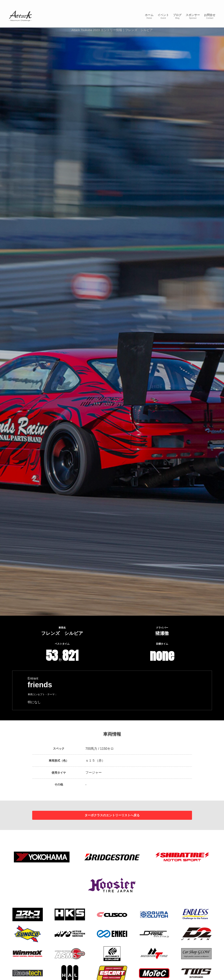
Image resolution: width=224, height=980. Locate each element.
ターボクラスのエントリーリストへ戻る (112, 816)
